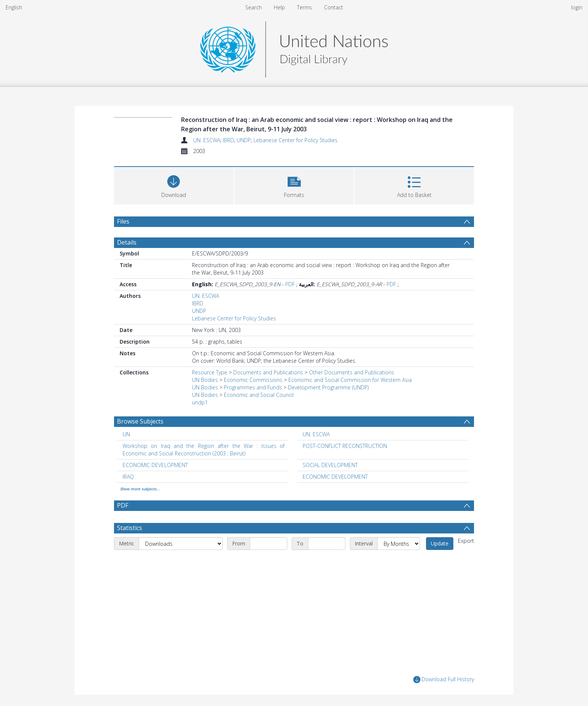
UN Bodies (205, 380)
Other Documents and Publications (352, 372)
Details (127, 242)
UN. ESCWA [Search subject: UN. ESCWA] (316, 434)
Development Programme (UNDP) (328, 387)
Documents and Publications (268, 372)
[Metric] (181, 544)
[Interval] (399, 544)
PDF (290, 284)
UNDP (244, 140)
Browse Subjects (140, 421)
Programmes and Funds (253, 387)
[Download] (174, 185)
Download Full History (444, 680)
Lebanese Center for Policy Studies (295, 140)
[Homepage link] (294, 47)
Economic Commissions (253, 380)
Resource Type (210, 372)
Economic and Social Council (259, 395)
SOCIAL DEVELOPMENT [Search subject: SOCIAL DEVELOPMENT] (330, 465)
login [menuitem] (577, 7)
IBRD (228, 140)
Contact (334, 7)
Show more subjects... (140, 489)
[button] (294, 185)
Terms (304, 7)
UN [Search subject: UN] (126, 434)
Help (279, 7)
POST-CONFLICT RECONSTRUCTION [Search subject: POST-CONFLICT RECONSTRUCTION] (345, 446)
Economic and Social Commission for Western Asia (350, 380)
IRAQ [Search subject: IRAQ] (128, 477)
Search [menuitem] (253, 7)
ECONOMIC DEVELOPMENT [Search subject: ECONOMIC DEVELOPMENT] (155, 465)
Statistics (130, 528)
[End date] (327, 544)
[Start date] (268, 544)
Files (123, 221)
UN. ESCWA (207, 140)
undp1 (200, 402)
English (14, 7)
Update (440, 543)
